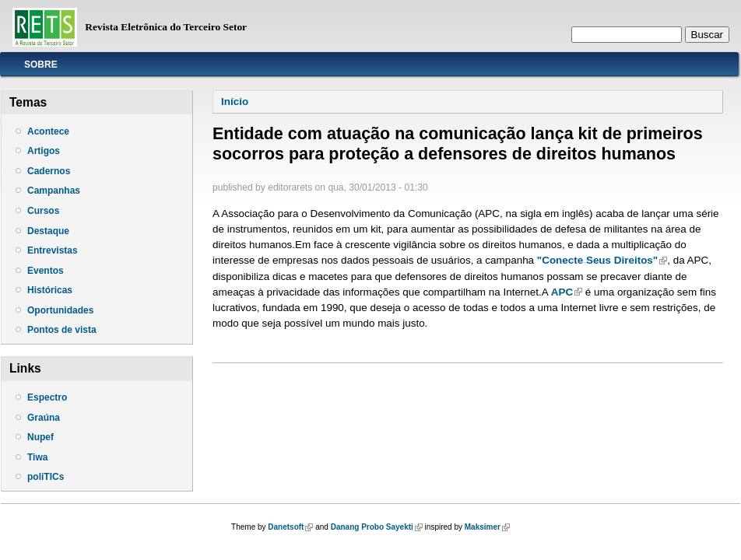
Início (235, 101)
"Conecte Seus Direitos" (602, 260)
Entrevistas (53, 250)
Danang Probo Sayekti (377, 527)
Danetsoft (290, 527)
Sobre (41, 65)
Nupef (40, 437)
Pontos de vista (62, 330)
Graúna (44, 418)
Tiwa (37, 457)
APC (567, 292)
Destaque (48, 231)
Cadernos (49, 171)
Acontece (48, 131)
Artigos (44, 151)
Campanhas (54, 191)
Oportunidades (60, 310)
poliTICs (46, 477)
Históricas (50, 290)
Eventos (46, 271)
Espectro (47, 397)
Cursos (43, 211)
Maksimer (487, 527)
